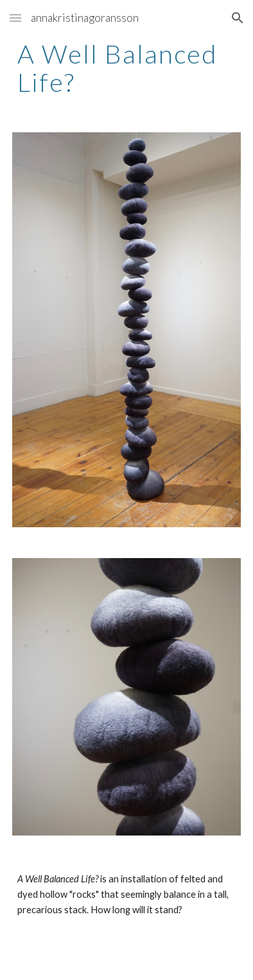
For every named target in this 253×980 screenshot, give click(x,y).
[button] (15, 18)
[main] (126, 68)
